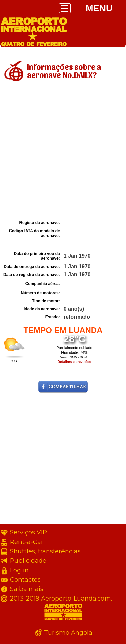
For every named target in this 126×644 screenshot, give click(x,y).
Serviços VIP (29, 532)
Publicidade (28, 561)
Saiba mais (27, 589)
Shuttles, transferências (45, 551)
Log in (19, 570)
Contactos (25, 580)
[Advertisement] (63, 152)
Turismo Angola (68, 633)
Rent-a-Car (27, 542)
